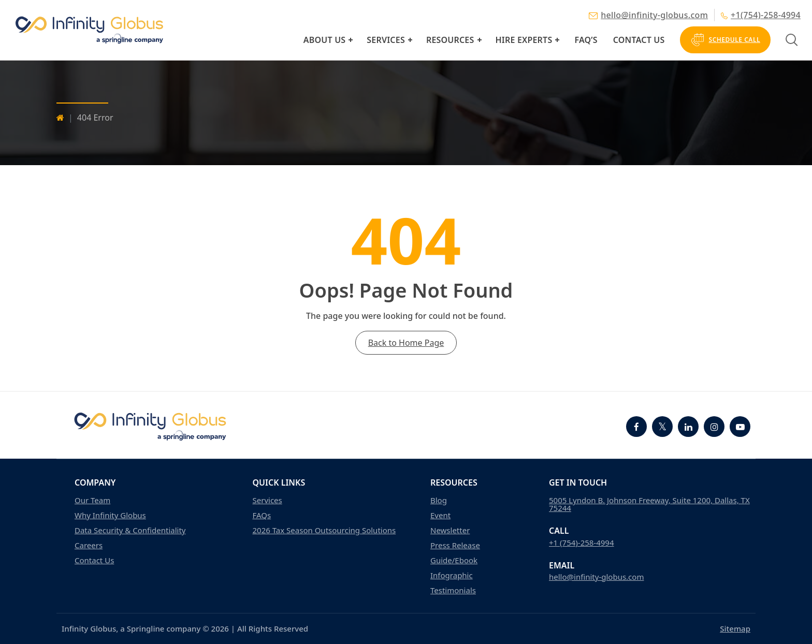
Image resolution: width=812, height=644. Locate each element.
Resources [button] (450, 40)
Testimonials (453, 590)
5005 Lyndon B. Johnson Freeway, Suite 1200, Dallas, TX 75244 (649, 504)
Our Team (92, 500)
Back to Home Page (406, 343)
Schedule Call (725, 40)
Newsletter (450, 530)
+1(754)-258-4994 (761, 15)
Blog (439, 500)
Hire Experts (524, 40)
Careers (89, 545)
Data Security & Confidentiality (130, 530)
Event (440, 515)
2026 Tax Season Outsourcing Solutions (324, 530)
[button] (351, 40)
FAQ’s (586, 40)
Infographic (452, 575)
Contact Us (639, 40)
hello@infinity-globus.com (648, 15)
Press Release (455, 545)
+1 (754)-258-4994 (582, 543)
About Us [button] (324, 40)
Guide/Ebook (454, 560)
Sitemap (735, 628)
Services (386, 40)
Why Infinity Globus (110, 515)
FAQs (262, 515)
